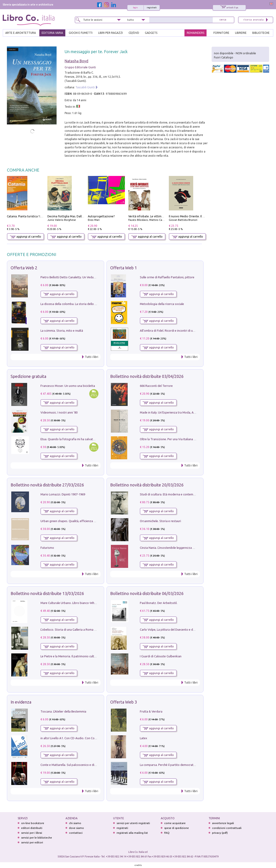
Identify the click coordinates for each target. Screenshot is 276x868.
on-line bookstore (33, 823)
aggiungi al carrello (26, 237)
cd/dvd (134, 33)
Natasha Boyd (76, 61)
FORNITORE (221, 33)
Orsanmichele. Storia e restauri (160, 521)
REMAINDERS (195, 33)
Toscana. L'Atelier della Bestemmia (63, 711)
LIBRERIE (241, 33)
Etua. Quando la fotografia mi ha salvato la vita (72, 439)
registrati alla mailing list (132, 833)
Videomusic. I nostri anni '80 (59, 412)
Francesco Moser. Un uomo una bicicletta (68, 386)
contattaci (76, 833)
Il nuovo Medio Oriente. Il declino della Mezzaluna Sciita (205, 216)
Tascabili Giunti (85, 87)
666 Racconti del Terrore (156, 386)
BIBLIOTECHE (261, 33)
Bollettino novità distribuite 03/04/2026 (147, 376)
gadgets (151, 33)
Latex (144, 738)
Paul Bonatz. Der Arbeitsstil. (159, 603)
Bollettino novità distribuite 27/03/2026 (47, 485)
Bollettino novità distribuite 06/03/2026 (147, 593)
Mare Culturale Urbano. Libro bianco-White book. (73, 603)
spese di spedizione (177, 828)
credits (138, 865)
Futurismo (47, 548)
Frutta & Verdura (151, 711)
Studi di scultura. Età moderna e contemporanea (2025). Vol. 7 (181, 494)
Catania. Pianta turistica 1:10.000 (28, 216)
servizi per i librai (32, 833)
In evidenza (21, 702)
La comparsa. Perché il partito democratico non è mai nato (179, 765)
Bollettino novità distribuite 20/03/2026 (147, 485)
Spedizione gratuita (28, 376)
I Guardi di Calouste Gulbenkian (161, 656)
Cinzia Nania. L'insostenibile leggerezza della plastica (175, 548)
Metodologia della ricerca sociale (162, 304)
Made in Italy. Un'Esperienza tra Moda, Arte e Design (175, 412)
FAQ (167, 833)
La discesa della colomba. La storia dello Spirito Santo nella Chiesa (85, 304)
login (135, 8)
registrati (152, 8)
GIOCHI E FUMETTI (81, 33)
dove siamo (76, 828)
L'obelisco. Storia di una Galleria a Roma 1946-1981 (74, 629)
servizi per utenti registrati (133, 823)
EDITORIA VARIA (52, 33)
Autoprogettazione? (101, 216)
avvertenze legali (223, 823)
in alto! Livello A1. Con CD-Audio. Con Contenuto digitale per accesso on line (91, 738)
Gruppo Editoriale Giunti (80, 67)
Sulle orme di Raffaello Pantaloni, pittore (167, 277)
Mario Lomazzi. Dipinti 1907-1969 (63, 494)
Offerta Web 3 (124, 702)
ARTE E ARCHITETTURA (21, 33)
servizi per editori (32, 842)
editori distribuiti (32, 828)
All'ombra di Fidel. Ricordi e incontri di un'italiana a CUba (177, 331)
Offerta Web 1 (124, 268)
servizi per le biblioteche (37, 838)
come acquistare (175, 823)
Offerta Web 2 (24, 268)
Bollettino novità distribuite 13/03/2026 (47, 593)
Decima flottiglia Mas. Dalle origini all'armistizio (79, 216)
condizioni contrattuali (227, 828)
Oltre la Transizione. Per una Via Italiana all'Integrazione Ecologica (184, 439)
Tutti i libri (92, 357)
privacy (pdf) (220, 833)
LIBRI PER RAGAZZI (111, 33)
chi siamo (75, 823)
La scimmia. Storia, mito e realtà (62, 331)
